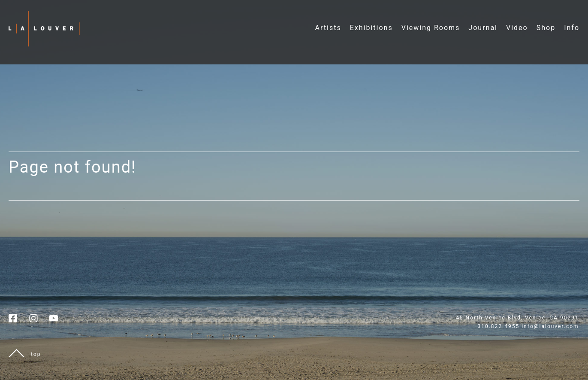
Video (517, 28)
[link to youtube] (58, 321)
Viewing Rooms (431, 28)
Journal (483, 28)
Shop (546, 28)
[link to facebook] (19, 321)
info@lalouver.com (550, 326)
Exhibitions (371, 28)
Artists (328, 28)
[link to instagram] (39, 321)
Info (572, 28)
